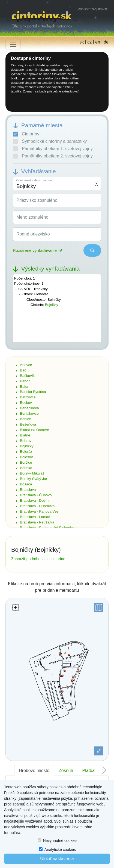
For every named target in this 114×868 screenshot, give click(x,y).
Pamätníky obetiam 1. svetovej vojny (53, 149)
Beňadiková (29, 408)
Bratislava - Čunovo (36, 495)
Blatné (25, 435)
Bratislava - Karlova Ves (39, 511)
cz (89, 42)
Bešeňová (28, 424)
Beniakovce (29, 413)
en (98, 42)
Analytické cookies (60, 850)
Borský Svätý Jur (34, 479)
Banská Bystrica (33, 392)
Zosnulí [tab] (66, 771)
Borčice (26, 462)
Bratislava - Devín (34, 500)
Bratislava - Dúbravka (37, 506)
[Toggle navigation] (13, 44)
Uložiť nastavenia (57, 859)
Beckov (26, 403)
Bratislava (28, 490)
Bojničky (52, 305)
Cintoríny (26, 134)
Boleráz (26, 452)
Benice (25, 419)
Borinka (26, 468)
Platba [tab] (88, 771)
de (106, 42)
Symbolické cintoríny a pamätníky (50, 141)
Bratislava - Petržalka (37, 522)
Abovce (26, 365)
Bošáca (26, 484)
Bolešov (26, 457)
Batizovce (28, 397)
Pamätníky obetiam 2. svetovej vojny (53, 156)
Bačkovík (27, 376)
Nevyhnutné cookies (60, 841)
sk (82, 42)
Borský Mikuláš (32, 473)
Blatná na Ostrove (34, 430)
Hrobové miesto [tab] (34, 771)
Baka (24, 387)
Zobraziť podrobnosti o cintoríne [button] (38, 559)
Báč (23, 370)
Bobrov (26, 441)
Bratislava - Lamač (35, 517)
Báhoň (25, 381)
